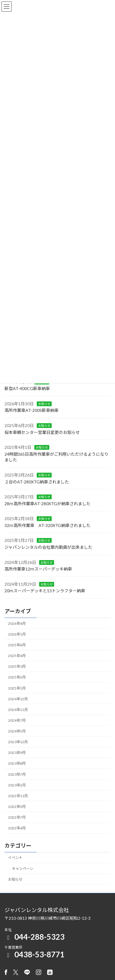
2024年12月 (18, 699)
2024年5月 (17, 731)
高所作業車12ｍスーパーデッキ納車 (38, 569)
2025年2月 (17, 677)
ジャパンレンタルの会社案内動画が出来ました (48, 547)
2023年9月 (17, 753)
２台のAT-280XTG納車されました (37, 482)
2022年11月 (18, 796)
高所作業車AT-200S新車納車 (32, 410)
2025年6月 (17, 645)
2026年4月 (17, 623)
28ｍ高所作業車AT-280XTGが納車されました (47, 504)
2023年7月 (17, 774)
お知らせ (44, 404)
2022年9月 (17, 807)
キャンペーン (23, 869)
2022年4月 (17, 828)
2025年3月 (17, 666)
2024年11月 (18, 710)
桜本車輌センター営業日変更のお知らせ (42, 432)
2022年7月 (17, 817)
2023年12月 (18, 742)
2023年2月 (17, 785)
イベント (15, 858)
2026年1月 (17, 634)
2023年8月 (17, 763)
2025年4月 (17, 656)
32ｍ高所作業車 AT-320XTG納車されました (47, 525)
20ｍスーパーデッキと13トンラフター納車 (45, 591)
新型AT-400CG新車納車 (27, 388)
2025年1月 (17, 688)
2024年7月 (17, 720)
